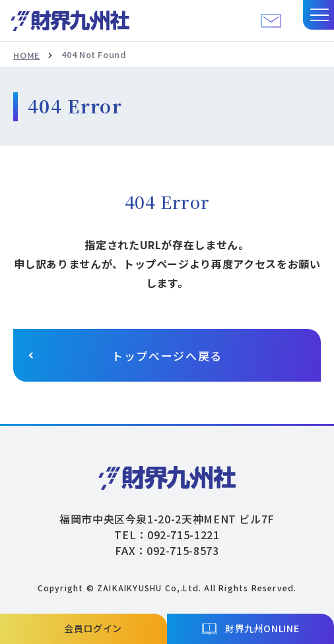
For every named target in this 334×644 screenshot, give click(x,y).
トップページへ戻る (167, 356)
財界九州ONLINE (262, 628)
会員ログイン (93, 628)
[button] (318, 15)
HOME (27, 55)
